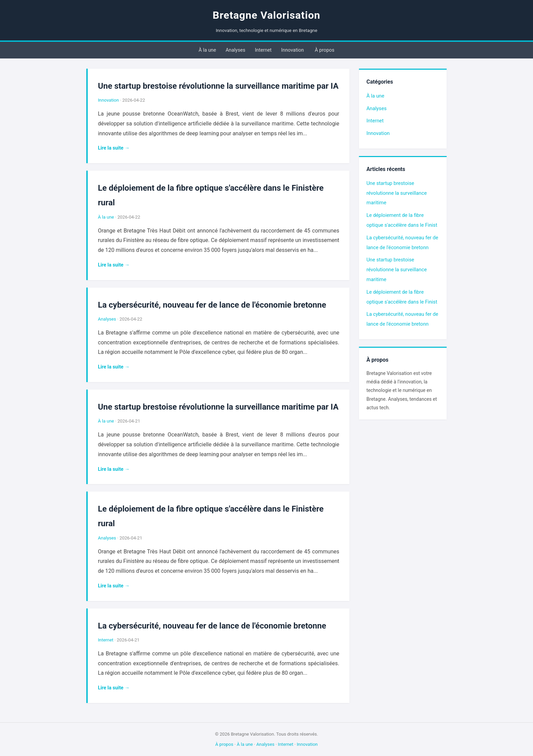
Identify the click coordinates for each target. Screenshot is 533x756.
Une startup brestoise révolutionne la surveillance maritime (397, 193)
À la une (207, 50)
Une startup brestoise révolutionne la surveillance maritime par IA (218, 86)
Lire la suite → (114, 148)
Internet (263, 50)
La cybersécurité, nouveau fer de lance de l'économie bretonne (212, 305)
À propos (325, 50)
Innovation (293, 50)
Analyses (236, 50)
